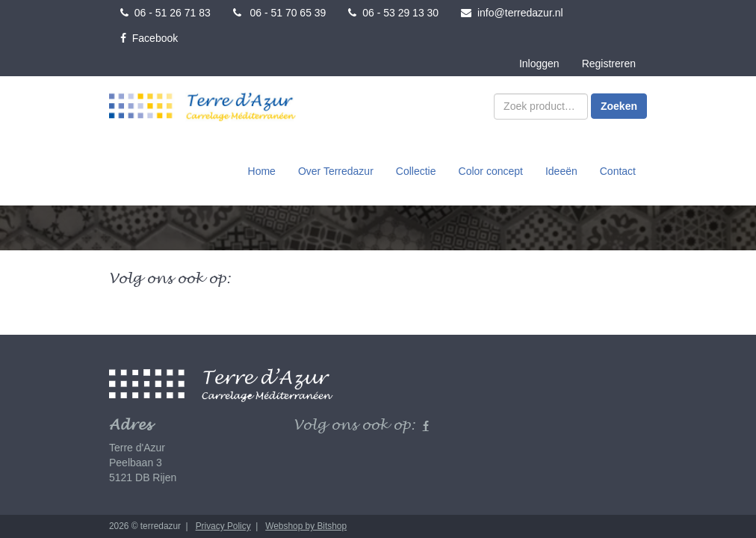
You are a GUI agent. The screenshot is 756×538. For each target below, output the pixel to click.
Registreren (609, 64)
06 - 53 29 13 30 (393, 13)
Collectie (416, 171)
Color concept (491, 171)
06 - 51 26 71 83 (165, 13)
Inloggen (539, 64)
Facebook (149, 38)
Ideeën (561, 171)
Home (262, 171)
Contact (618, 171)
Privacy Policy (223, 526)
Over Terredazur (336, 171)
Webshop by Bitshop (306, 526)
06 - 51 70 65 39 (280, 13)
